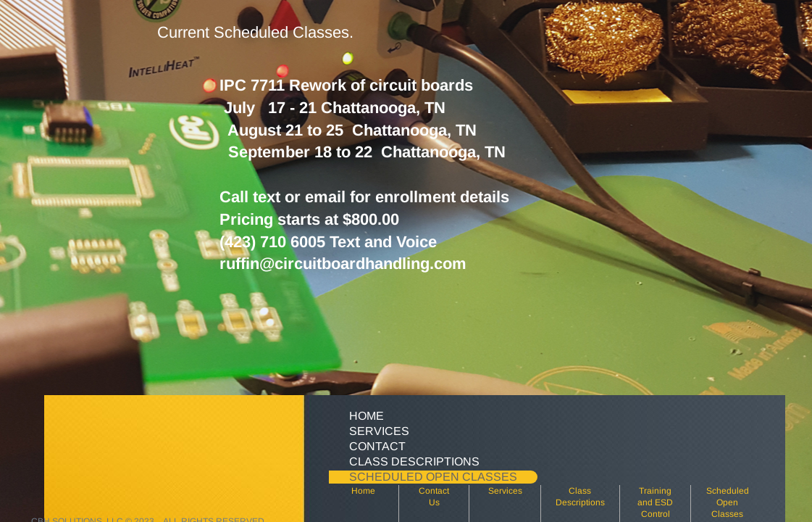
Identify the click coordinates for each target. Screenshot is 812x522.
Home (363, 491)
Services (505, 491)
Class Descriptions (414, 461)
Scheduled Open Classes (728, 502)
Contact (377, 446)
